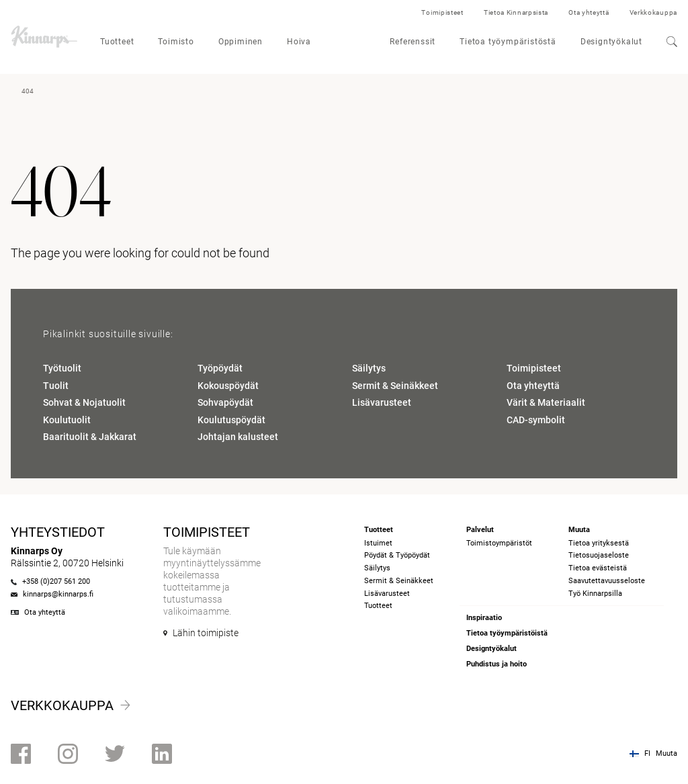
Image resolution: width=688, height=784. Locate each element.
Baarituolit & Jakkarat (90, 437)
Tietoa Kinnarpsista (516, 12)
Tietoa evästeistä (598, 568)
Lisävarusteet (382, 402)
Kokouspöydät (228, 386)
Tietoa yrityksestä (599, 543)
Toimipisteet (442, 12)
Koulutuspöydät (231, 420)
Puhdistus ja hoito (497, 664)
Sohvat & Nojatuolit (84, 402)
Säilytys (369, 368)
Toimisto (176, 42)
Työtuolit (62, 368)
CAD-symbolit (536, 420)
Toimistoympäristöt (499, 543)
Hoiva (299, 42)
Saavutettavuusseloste (607, 581)
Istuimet (378, 543)
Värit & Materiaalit (546, 402)
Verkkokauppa (653, 12)
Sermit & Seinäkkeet (395, 386)
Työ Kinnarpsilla (595, 594)
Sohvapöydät (225, 402)
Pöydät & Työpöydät (397, 555)
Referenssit (413, 42)
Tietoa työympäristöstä (508, 42)
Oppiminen (241, 42)
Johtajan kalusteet (238, 437)
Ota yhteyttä (589, 12)
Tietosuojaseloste (599, 555)
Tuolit (56, 386)
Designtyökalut (611, 42)
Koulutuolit (67, 420)
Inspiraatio (484, 618)
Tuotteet (117, 42)
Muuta (666, 753)
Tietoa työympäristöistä (507, 633)
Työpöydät (220, 368)
